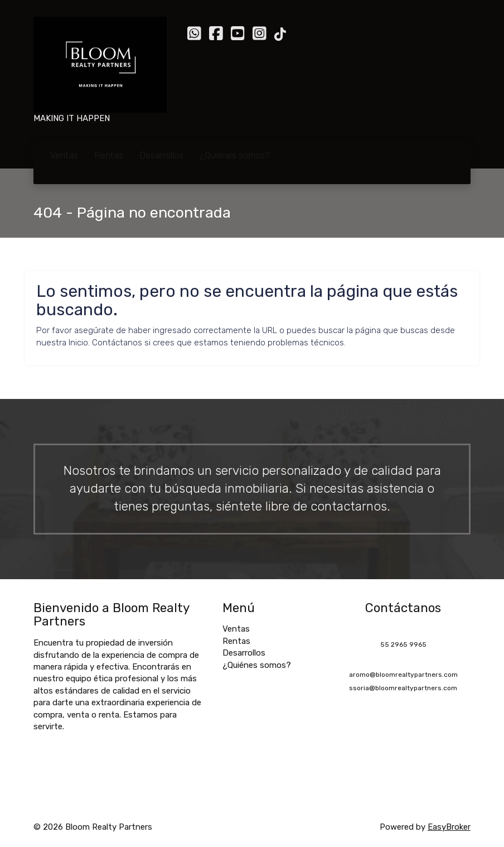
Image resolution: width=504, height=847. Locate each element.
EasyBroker (449, 827)
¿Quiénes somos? (235, 155)
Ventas (64, 155)
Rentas (109, 155)
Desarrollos (162, 155)
